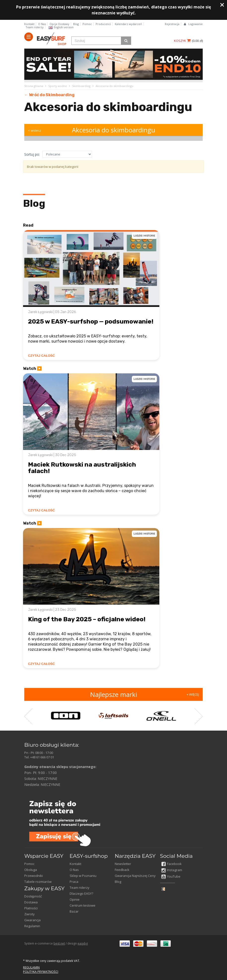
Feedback (122, 870)
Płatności (31, 908)
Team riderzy (35, 27)
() (197, 41)
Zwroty (29, 914)
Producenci (103, 24)
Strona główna (34, 86)
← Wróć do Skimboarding (49, 95)
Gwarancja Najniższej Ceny (135, 876)
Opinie (75, 899)
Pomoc (87, 24)
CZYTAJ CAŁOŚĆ (41, 356)
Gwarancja (32, 920)
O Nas (42, 24)
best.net (59, 943)
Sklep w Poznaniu (83, 876)
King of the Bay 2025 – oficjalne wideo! (87, 619)
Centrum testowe (83, 905)
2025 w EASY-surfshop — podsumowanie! (91, 321)
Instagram (172, 870)
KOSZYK (182, 41)
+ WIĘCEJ (193, 694)
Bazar (74, 911)
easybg (83, 943)
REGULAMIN (31, 967)
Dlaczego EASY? (81, 893)
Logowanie (196, 24)
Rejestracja (172, 24)
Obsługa (31, 870)
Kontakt (29, 24)
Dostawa (31, 902)
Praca (74, 882)
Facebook (171, 864)
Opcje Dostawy (59, 24)
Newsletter (123, 864)
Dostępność (33, 896)
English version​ (61, 27)
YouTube (171, 876)
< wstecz (35, 130)
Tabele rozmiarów (38, 882)
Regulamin (32, 926)
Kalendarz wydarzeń (128, 24)
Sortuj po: (32, 154)
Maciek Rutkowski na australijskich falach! (82, 468)
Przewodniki (34, 876)
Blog (76, 24)
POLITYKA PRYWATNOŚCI (41, 972)
